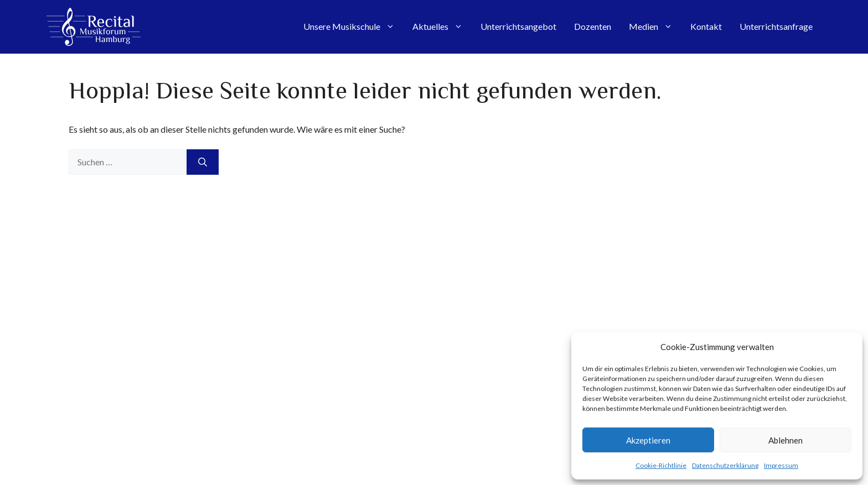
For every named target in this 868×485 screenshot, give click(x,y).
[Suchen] (203, 162)
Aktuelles (442, 27)
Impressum (781, 465)
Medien (655, 27)
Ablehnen (786, 440)
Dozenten (593, 26)
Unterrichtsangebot (518, 26)
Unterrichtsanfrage (776, 26)
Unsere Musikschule (353, 27)
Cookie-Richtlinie (661, 465)
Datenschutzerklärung (725, 465)
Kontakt (706, 26)
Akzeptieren (648, 440)
